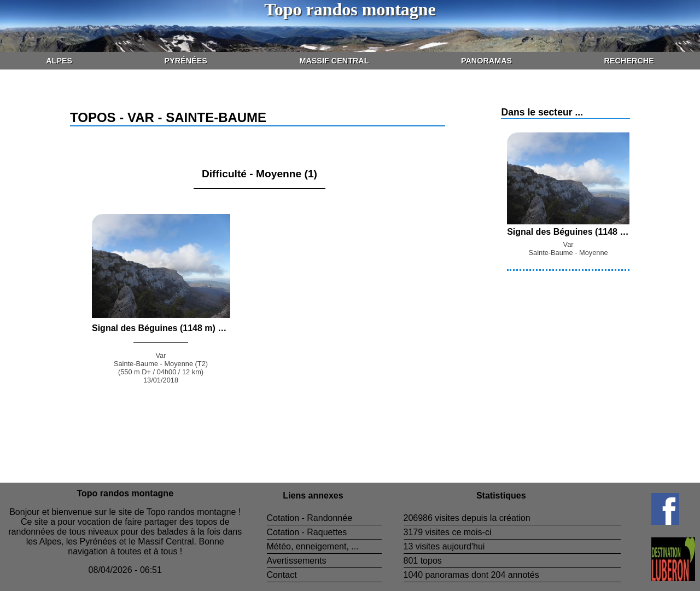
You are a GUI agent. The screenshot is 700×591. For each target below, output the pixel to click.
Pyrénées (186, 61)
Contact (282, 575)
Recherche (629, 61)
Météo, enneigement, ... (313, 546)
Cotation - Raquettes (307, 532)
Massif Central (334, 61)
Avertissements (297, 561)
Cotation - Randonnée (310, 518)
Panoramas (486, 61)
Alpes (59, 61)
